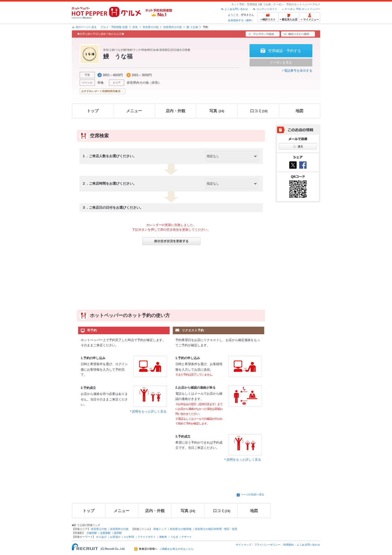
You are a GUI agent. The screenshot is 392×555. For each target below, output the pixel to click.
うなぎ (174, 537)
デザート (187, 537)
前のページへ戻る (86, 27)
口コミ (259, 111)
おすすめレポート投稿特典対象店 (101, 91)
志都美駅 (105, 533)
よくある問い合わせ (236, 9)
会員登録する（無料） (241, 20)
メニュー (134, 111)
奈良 (135, 27)
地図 (299, 111)
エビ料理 (129, 537)
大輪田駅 (92, 533)
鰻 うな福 (192, 27)
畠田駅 (118, 533)
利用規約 (289, 545)
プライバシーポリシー (267, 545)
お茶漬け (115, 537)
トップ (93, 111)
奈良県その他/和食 (181, 529)
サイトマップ (244, 545)
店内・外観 (175, 111)
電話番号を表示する (298, 71)
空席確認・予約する (285, 51)
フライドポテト (147, 537)
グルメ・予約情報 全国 (114, 27)
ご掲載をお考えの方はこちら (176, 549)
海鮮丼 (163, 537)
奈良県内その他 (172, 27)
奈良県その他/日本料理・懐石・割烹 (216, 529)
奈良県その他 (151, 27)
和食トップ (160, 529)
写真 (217, 111)
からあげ (101, 537)
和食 (101, 83)
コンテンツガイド (267, 9)
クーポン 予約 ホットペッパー (302, 9)
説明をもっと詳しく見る (149, 411)
